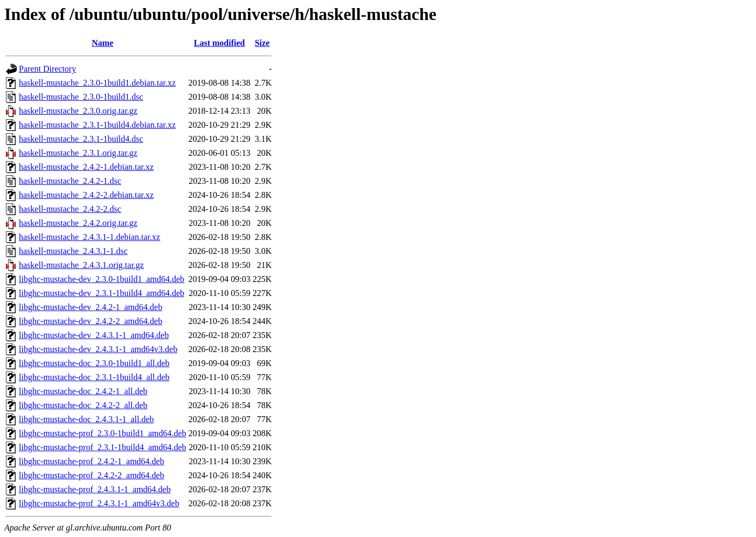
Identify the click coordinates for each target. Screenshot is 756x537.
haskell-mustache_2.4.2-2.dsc (70, 209)
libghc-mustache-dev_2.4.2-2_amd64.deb (91, 321)
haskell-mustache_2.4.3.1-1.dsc (73, 251)
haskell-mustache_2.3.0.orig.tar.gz (78, 111)
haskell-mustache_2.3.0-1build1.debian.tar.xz (97, 83)
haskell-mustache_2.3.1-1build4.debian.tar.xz (97, 125)
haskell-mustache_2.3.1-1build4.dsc (81, 139)
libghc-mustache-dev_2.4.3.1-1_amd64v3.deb (98, 349)
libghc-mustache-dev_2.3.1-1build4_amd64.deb (102, 293)
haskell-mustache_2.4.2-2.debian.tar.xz (86, 195)
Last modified (220, 43)
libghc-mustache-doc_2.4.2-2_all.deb (83, 405)
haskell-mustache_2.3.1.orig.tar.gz (78, 153)
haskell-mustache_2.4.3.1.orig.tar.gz (81, 265)
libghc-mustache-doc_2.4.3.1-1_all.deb (86, 419)
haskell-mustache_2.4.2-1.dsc (70, 181)
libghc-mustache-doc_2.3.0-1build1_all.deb (94, 363)
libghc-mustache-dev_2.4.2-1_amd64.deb (91, 307)
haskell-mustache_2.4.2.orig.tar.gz (78, 223)
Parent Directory (47, 69)
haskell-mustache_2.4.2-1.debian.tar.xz (86, 167)
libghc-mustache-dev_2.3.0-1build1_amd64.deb (102, 279)
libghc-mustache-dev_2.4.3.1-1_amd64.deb (94, 335)
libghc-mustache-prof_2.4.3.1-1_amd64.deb (95, 489)
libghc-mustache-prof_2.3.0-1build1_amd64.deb (103, 433)
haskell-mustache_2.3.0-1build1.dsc (81, 97)
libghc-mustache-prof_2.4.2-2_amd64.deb (92, 475)
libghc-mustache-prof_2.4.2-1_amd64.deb (92, 461)
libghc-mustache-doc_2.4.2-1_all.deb (83, 391)
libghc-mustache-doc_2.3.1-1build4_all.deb (94, 377)
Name (102, 43)
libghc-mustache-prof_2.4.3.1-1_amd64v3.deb (99, 503)
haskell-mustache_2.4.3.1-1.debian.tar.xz (89, 237)
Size (262, 43)
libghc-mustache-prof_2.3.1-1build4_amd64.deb (103, 447)
